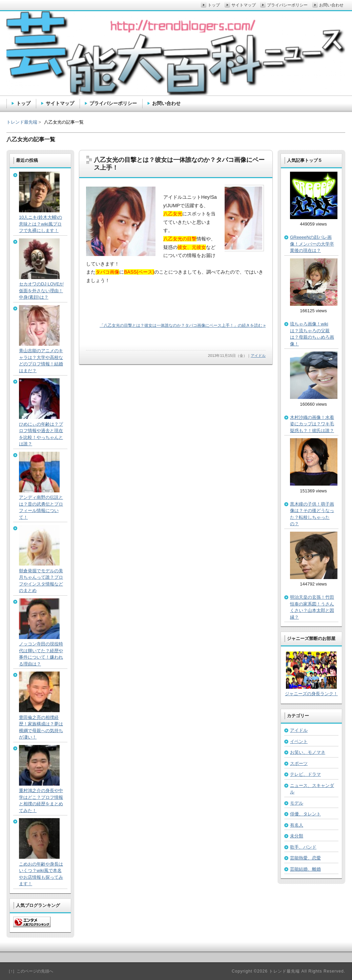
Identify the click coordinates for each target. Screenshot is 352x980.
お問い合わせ (166, 103)
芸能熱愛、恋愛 (305, 858)
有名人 (297, 825)
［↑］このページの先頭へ (30, 971)
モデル (297, 803)
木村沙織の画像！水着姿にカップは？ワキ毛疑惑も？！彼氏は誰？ (312, 424)
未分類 (297, 836)
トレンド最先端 (22, 122)
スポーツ (299, 763)
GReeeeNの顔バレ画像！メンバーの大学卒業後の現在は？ (312, 244)
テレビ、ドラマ (305, 774)
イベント (299, 741)
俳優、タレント (305, 814)
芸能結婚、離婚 (305, 869)
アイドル (258, 356)
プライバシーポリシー (113, 103)
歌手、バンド (303, 847)
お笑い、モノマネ (308, 752)
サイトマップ (60, 103)
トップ (23, 103)
